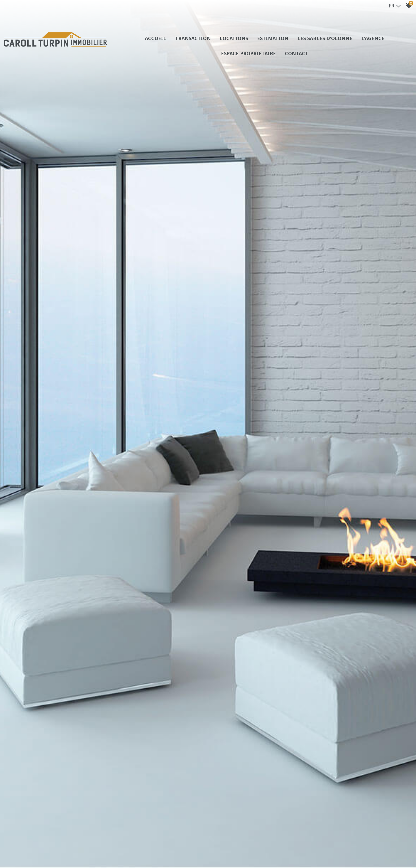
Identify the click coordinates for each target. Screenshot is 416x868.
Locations (234, 38)
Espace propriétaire (248, 53)
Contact (297, 53)
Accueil (155, 38)
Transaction (193, 38)
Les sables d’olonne (325, 38)
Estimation (273, 38)
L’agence (373, 38)
